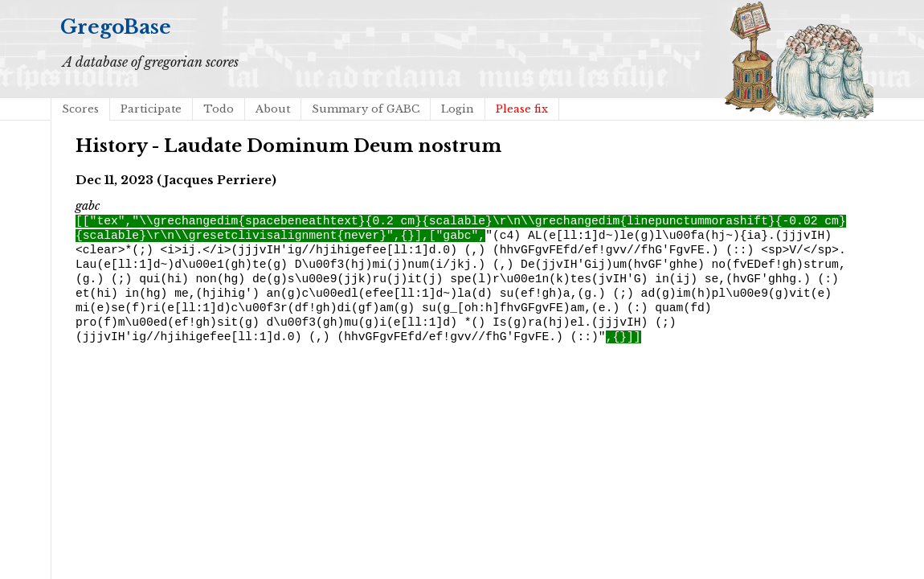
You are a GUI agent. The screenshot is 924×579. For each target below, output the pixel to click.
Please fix (522, 109)
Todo (219, 109)
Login (458, 109)
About (273, 109)
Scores (80, 109)
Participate (151, 109)
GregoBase (116, 27)
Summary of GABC (366, 109)
